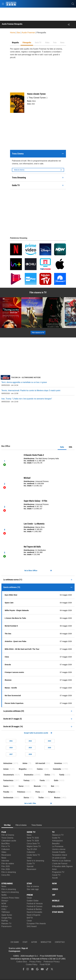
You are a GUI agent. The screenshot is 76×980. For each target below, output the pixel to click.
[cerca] (73, 4)
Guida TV (31, 864)
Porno (38, 792)
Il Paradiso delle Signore (62, 866)
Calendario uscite (9, 841)
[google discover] (37, 970)
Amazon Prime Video (10, 898)
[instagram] (28, 970)
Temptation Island (59, 855)
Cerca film (6, 875)
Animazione (8, 763)
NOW (4, 904)
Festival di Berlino (34, 909)
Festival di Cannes (35, 906)
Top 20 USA (32, 849)
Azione (6, 769)
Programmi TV (58, 872)
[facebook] (23, 970)
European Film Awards (36, 924)
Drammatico (29, 775)
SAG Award (32, 926)
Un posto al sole (59, 858)
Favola (42, 780)
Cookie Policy (32, 964)
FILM (4, 832)
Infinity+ (5, 906)
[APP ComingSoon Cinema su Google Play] (59, 950)
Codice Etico (22, 962)
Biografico (23, 769)
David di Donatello (34, 912)
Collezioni (6, 849)
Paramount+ (7, 926)
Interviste (5, 861)
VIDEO (55, 889)
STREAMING (7, 884)
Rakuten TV (6, 924)
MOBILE (56, 901)
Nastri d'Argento (34, 915)
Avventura (58, 763)
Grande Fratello (59, 852)
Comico (40, 769)
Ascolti (55, 878)
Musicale (37, 786)
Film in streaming (9, 872)
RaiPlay (5, 921)
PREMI (30, 895)
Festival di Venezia (35, 904)
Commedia (57, 769)
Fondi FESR (45, 964)
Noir (53, 786)
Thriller (41, 798)
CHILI (4, 909)
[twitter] (52, 970)
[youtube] (42, 970)
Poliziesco (21, 792)
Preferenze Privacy (52, 962)
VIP (54, 895)
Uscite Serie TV (33, 855)
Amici (54, 869)
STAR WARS (58, 912)
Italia (62, 447)
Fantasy (27, 780)
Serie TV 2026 (33, 841)
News (4, 858)
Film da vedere (8, 864)
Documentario (9, 775)
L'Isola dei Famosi (60, 864)
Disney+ (5, 901)
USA (70, 447)
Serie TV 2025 (33, 838)
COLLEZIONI (58, 906)
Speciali (30, 866)
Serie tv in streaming (35, 861)
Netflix (4, 895)
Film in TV (6, 846)
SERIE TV (31, 832)
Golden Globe (33, 901)
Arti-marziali (40, 763)
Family (62, 775)
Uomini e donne (59, 849)
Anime (25, 763)
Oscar (29, 898)
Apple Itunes (7, 915)
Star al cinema (33, 886)
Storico (26, 798)
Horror (21, 786)
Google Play (7, 918)
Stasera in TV (58, 835)
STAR (29, 884)
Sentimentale (8, 798)
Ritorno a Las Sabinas (61, 861)
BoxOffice (6, 844)
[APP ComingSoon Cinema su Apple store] (42, 950)
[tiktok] (47, 970)
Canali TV (56, 875)
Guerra (6, 786)
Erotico (47, 775)
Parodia (6, 792)
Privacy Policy (35, 962)
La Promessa (58, 846)
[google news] (32, 970)
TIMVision (6, 912)
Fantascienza (8, 780)
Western (57, 798)
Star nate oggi (33, 889)
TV (53, 832)
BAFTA (30, 918)
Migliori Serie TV (34, 846)
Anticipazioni (57, 841)
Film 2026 (6, 869)
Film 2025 (6, 866)
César (29, 921)
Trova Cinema (7, 838)
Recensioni (6, 855)
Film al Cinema (8, 835)
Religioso (52, 792)
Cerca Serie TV (33, 844)
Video (4, 852)
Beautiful (56, 844)
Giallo (56, 780)
